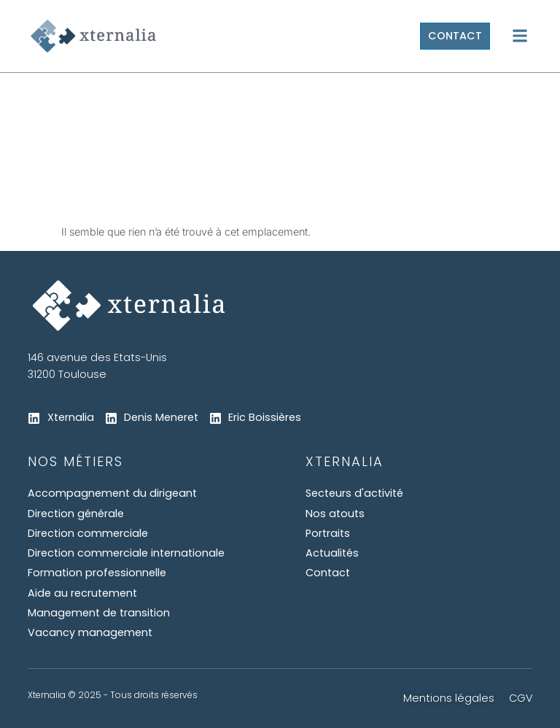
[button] (520, 36)
